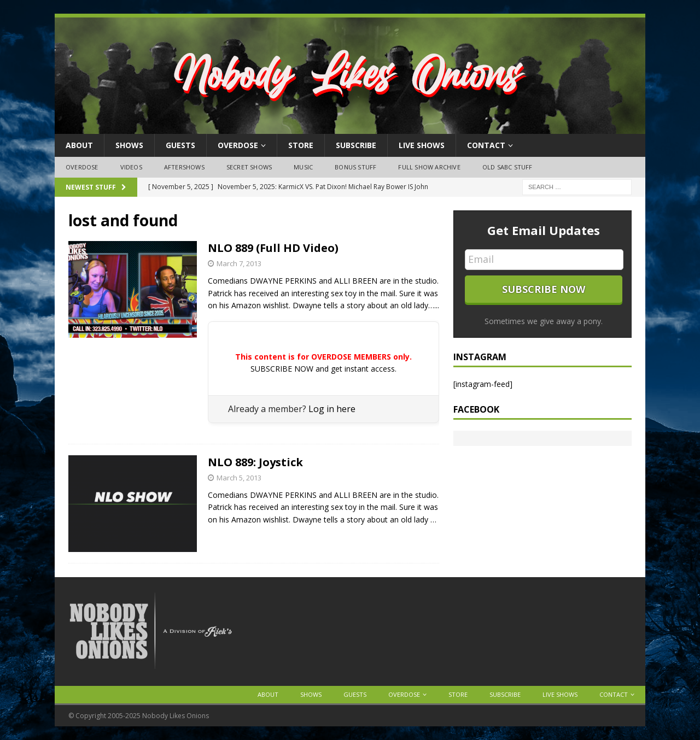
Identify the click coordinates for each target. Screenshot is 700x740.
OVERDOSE (238, 145)
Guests (180, 145)
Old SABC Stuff (507, 167)
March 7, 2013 (239, 263)
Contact (486, 145)
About (79, 145)
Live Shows (422, 145)
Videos (131, 167)
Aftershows (184, 167)
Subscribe (356, 145)
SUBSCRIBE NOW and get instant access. (323, 369)
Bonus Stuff (355, 167)
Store (301, 145)
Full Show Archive (429, 167)
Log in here (332, 409)
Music (303, 167)
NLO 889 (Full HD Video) (273, 248)
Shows (129, 145)
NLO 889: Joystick (255, 462)
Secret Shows (249, 167)
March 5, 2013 (239, 478)
